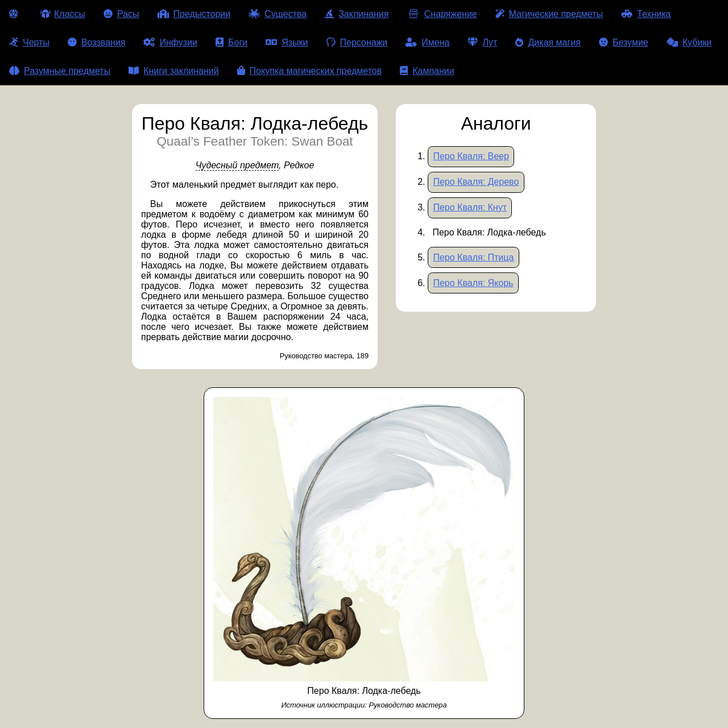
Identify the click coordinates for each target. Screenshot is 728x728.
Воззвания (97, 42)
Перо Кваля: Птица (473, 257)
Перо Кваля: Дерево (476, 182)
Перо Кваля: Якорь (473, 283)
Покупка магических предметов (310, 71)
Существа (278, 14)
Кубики (689, 42)
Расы (121, 14)
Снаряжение (442, 14)
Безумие (624, 42)
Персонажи (357, 42)
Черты (29, 42)
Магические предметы (549, 14)
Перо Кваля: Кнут (470, 207)
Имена (427, 42)
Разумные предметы (60, 71)
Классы (63, 14)
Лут (482, 42)
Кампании (427, 71)
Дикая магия (548, 42)
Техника (646, 14)
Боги (231, 42)
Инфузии (170, 42)
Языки (287, 42)
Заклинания (357, 14)
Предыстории (194, 14)
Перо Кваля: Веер (471, 156)
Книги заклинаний (173, 71)
